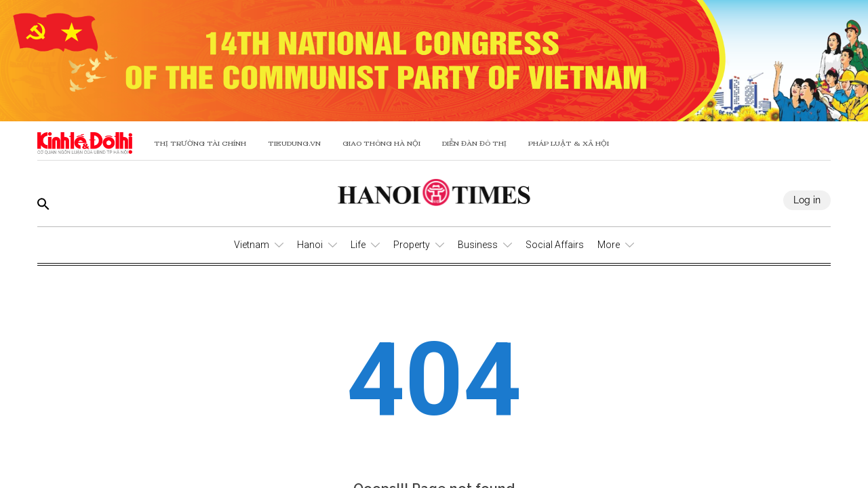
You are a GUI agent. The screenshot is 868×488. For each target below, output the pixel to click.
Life (358, 245)
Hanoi (310, 245)
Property (412, 245)
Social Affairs (555, 245)
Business (478, 245)
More (609, 245)
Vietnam (252, 245)
